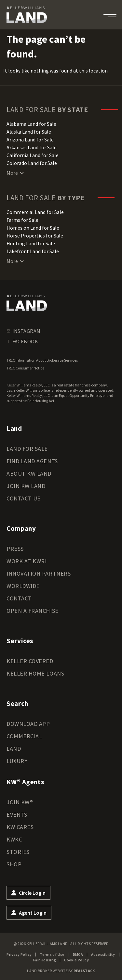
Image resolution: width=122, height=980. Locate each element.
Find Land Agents (32, 461)
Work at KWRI (27, 561)
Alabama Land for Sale (31, 124)
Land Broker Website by (61, 971)
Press (15, 549)
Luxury (17, 761)
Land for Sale (27, 449)
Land (14, 749)
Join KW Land (26, 486)
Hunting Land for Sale (31, 243)
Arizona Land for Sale (30, 139)
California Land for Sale (33, 155)
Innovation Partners (39, 573)
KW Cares (20, 827)
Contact (19, 598)
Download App (28, 724)
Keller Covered (30, 661)
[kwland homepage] (27, 303)
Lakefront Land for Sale (33, 251)
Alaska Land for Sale (29, 132)
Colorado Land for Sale (32, 163)
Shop (14, 864)
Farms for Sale (22, 220)
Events (17, 815)
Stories (18, 852)
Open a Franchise (33, 611)
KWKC (14, 839)
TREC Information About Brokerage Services (42, 360)
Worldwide (23, 586)
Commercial (24, 736)
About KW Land (29, 474)
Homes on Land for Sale (33, 228)
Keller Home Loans (35, 673)
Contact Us (23, 498)
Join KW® (20, 802)
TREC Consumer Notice (25, 368)
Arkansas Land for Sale (32, 147)
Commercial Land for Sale (35, 212)
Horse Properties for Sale (35, 236)
